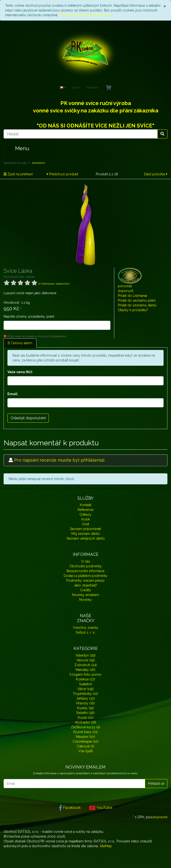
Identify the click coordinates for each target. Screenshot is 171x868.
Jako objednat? (85, 585)
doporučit (125, 291)
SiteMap (106, 846)
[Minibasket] (108, 88)
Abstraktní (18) (85, 722)
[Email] (74, 784)
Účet (85, 524)
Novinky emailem (85, 595)
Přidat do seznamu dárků (137, 305)
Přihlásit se (156, 784)
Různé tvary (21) (85, 732)
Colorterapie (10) (85, 741)
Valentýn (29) (85, 655)
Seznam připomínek (85, 529)
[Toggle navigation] (9, 149)
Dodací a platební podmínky (86, 576)
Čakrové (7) (85, 746)
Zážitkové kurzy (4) (85, 727)
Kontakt (85, 505)
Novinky (85, 600)
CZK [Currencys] (76, 88)
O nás (86, 561)
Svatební (85, 684)
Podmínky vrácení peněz (85, 581)
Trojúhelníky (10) (85, 694)
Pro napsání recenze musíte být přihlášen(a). (60, 460)
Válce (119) (85, 689)
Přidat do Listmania (132, 296)
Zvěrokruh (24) (86, 665)
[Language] (63, 88)
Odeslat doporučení (28, 418)
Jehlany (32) (85, 698)
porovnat (125, 286)
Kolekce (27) (85, 679)
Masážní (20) (85, 737)
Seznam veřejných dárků (86, 538)
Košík (86, 519)
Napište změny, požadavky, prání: (29, 316)
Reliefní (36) (85, 713)
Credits (85, 590)
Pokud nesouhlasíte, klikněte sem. (85, 15)
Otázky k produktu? (133, 310)
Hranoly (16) (85, 703)
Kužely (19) (85, 708)
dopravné (160, 817)
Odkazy (85, 514)
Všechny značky (86, 628)
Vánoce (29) (86, 660)
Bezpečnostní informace (85, 571)
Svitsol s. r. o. (86, 632)
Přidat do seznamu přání (137, 300)
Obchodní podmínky (86, 566)
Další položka (156, 174)
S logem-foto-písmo (85, 674)
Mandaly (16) (85, 670)
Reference (85, 510)
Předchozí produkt (62, 174)
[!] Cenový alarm (20, 343)
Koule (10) (86, 718)
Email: (13, 394)
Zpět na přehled (18, 174)
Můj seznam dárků (85, 534)
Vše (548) (86, 751)
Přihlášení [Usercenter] (93, 88)
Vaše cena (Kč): (20, 372)
